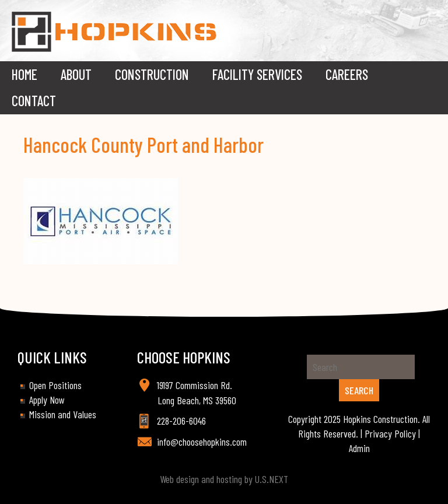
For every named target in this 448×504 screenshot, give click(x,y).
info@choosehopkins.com (202, 442)
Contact (34, 101)
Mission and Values (63, 414)
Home (24, 74)
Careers (347, 74)
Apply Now (47, 400)
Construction (152, 74)
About (76, 74)
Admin (359, 448)
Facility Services (257, 74)
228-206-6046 (181, 421)
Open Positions (55, 385)
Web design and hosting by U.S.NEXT (224, 479)
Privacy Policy (390, 433)
